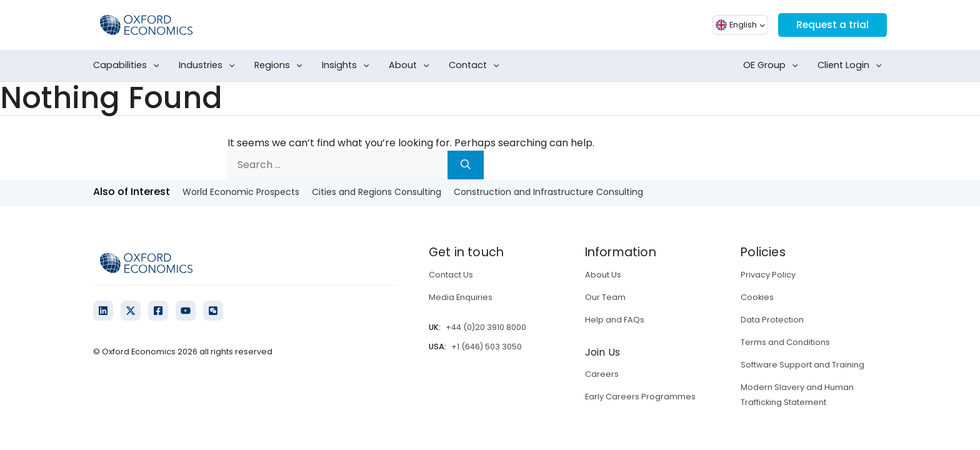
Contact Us (451, 275)
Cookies (757, 297)
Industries (209, 66)
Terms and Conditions (785, 342)
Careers (602, 374)
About (412, 66)
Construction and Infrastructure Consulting (548, 192)
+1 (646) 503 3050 (487, 347)
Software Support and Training (802, 365)
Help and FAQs (615, 320)
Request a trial (831, 25)
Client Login (852, 66)
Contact (477, 66)
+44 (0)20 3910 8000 (486, 327)
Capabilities (129, 66)
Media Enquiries (461, 297)
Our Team (605, 297)
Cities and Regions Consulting (377, 192)
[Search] (466, 165)
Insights (348, 66)
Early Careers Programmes (640, 397)
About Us (603, 275)
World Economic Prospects (241, 192)
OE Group (773, 66)
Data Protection (772, 320)
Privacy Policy (768, 275)
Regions (281, 66)
